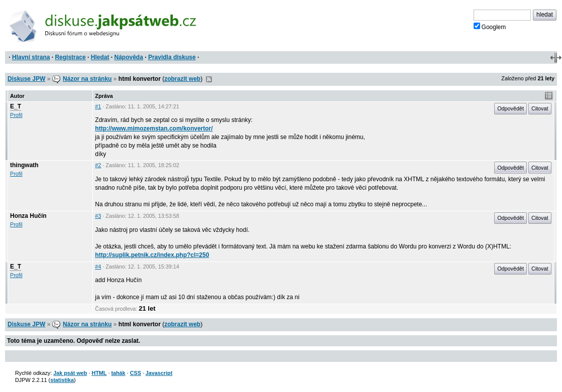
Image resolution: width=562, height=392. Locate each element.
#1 (98, 106)
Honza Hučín (28, 216)
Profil (16, 115)
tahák (118, 373)
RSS (209, 79)
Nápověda (129, 57)
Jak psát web (70, 373)
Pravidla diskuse (172, 57)
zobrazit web (182, 79)
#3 (98, 216)
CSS (136, 373)
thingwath (24, 165)
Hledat (100, 57)
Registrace (70, 57)
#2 (98, 165)
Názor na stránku (87, 79)
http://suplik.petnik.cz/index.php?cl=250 (152, 255)
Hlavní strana (31, 57)
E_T (16, 106)
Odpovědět (511, 108)
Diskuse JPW (26, 79)
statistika (62, 380)
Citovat (540, 108)
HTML (99, 373)
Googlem (490, 27)
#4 (98, 267)
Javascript (159, 373)
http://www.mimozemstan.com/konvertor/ (154, 128)
